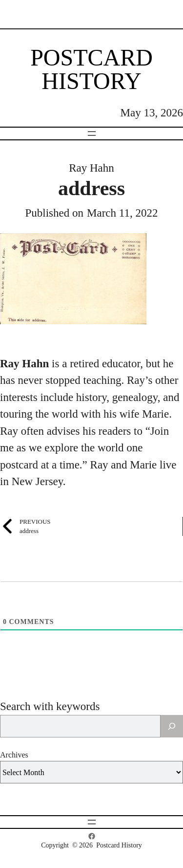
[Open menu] (92, 134)
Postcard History (91, 69)
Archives (14, 755)
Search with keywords (50, 706)
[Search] (172, 726)
